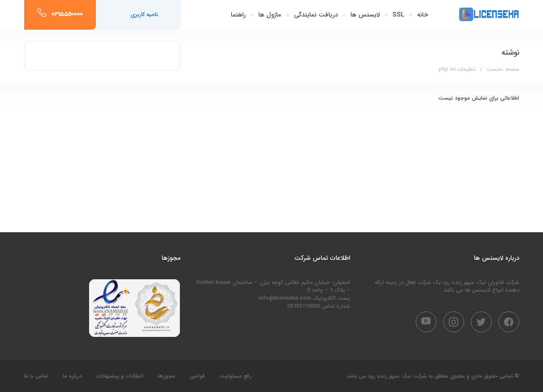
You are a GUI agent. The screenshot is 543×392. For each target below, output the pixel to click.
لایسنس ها (365, 15)
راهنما (238, 15)
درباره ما (72, 376)
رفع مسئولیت (235, 376)
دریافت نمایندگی (316, 15)
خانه (423, 15)
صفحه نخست (503, 69)
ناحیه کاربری (144, 15)
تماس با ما (36, 376)
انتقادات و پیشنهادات (120, 376)
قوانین (197, 376)
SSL (398, 15)
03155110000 (67, 15)
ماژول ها (270, 15)
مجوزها (167, 376)
